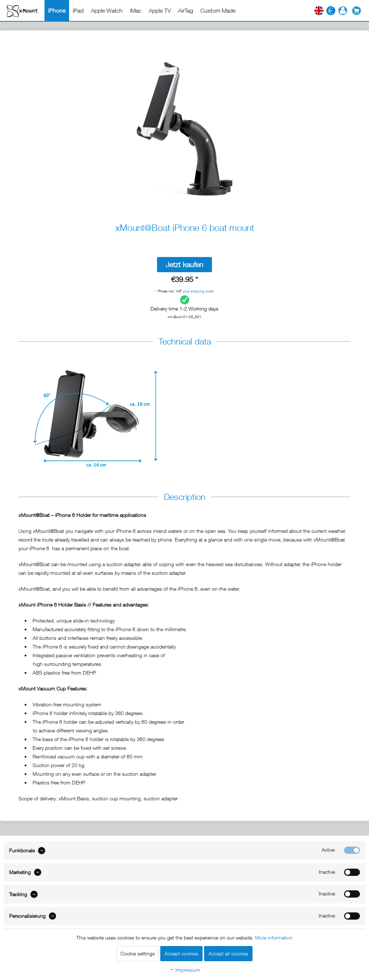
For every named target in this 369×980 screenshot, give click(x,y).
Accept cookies (181, 953)
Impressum (184, 970)
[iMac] (136, 10)
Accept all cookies (228, 953)
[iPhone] (57, 10)
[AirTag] (186, 10)
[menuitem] (57, 10)
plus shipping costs (198, 291)
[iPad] (78, 10)
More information (274, 938)
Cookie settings (138, 953)
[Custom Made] (218, 10)
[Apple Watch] (107, 10)
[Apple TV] (160, 10)
